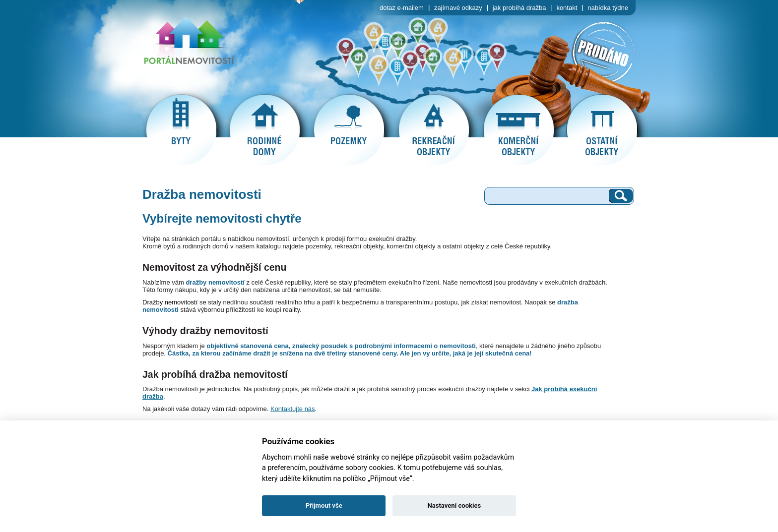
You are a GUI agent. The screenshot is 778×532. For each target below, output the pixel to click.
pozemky (349, 130)
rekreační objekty (434, 130)
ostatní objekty (602, 130)
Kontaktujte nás (293, 409)
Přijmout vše (324, 505)
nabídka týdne (608, 8)
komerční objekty (519, 130)
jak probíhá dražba (519, 8)
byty (181, 130)
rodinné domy (264, 130)
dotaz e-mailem (402, 8)
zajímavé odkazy (458, 8)
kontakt (567, 8)
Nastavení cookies (454, 505)
